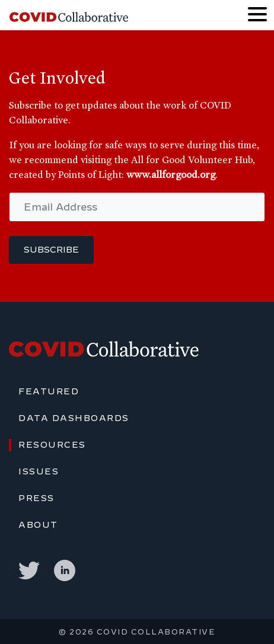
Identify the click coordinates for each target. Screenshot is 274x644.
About (38, 525)
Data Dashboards (74, 418)
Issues (39, 471)
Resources (52, 445)
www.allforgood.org (171, 174)
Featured (49, 391)
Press (36, 498)
